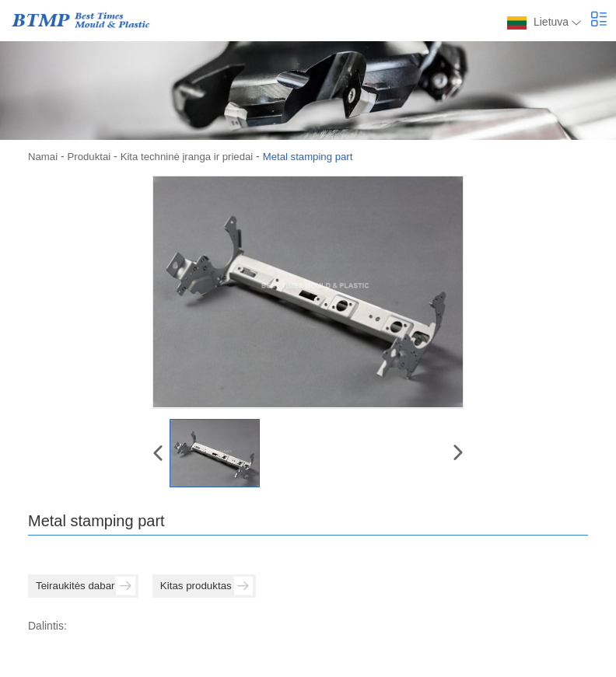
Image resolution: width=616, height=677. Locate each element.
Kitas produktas (215, 586)
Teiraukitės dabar (87, 586)
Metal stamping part (323, 156)
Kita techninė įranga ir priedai (196, 156)
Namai (44, 156)
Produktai (92, 156)
